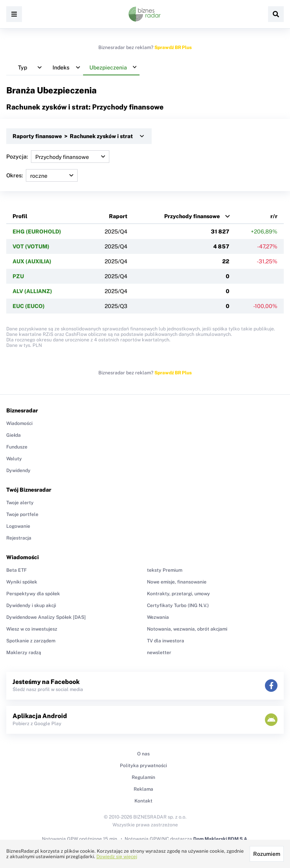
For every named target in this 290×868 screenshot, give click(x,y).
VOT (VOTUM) (31, 246)
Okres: (42, 175)
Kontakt (143, 801)
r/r (274, 216)
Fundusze (17, 447)
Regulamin (143, 777)
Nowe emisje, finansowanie (177, 582)
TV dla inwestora (166, 641)
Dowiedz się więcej (117, 857)
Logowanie (18, 526)
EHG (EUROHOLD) (37, 232)
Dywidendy (18, 470)
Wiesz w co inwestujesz (32, 629)
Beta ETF (16, 570)
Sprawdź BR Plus (173, 47)
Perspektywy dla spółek (33, 594)
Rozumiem (267, 854)
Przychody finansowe (192, 216)
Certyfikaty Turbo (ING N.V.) (178, 605)
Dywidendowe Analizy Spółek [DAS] (46, 617)
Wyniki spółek (22, 582)
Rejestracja (19, 538)
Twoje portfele (22, 514)
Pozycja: (58, 157)
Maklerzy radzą (24, 653)
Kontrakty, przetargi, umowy (179, 594)
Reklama (143, 789)
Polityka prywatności (143, 766)
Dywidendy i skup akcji (31, 605)
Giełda (14, 435)
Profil (20, 216)
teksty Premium (165, 570)
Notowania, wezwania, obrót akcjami (187, 629)
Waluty (14, 459)
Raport (118, 216)
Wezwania (158, 617)
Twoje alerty (20, 503)
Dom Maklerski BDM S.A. (221, 839)
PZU (18, 276)
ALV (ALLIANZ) (32, 291)
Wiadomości (19, 423)
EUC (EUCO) (29, 306)
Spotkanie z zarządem (31, 641)
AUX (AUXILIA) (32, 261)
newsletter (159, 653)
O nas (143, 754)
